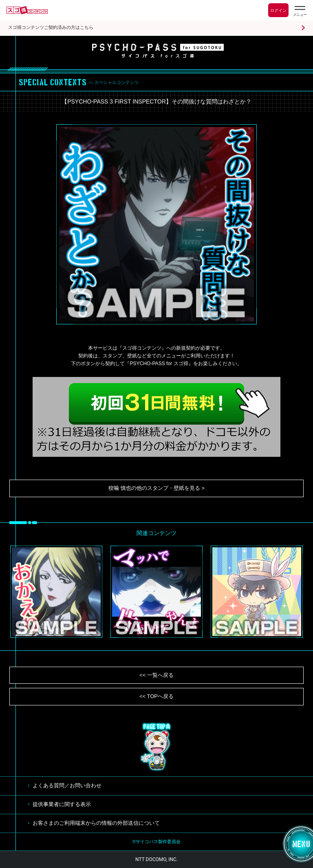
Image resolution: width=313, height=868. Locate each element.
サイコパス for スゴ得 (158, 51)
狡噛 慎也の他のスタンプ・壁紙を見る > (156, 488)
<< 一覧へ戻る (156, 675)
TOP (156, 747)
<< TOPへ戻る (156, 696)
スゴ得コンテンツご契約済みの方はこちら (51, 28)
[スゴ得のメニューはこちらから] (300, 11)
